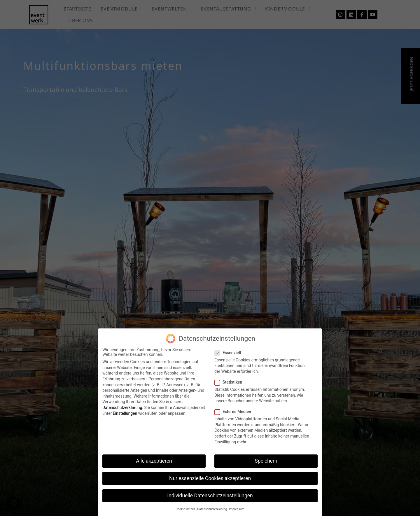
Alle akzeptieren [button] (154, 461)
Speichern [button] (266, 461)
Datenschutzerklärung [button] (212, 509)
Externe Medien (235, 412)
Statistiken (230, 382)
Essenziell (230, 353)
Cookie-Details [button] (185, 509)
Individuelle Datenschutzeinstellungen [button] (210, 496)
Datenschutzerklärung (122, 407)
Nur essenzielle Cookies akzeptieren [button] (210, 478)
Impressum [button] (237, 509)
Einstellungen (125, 413)
